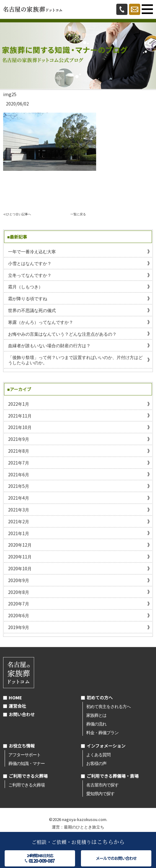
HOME (15, 698)
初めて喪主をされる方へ (108, 706)
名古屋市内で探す (102, 785)
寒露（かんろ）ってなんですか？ (41, 322)
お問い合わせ (22, 714)
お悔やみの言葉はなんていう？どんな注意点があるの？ (62, 334)
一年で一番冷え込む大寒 (32, 251)
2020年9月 (19, 580)
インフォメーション (106, 746)
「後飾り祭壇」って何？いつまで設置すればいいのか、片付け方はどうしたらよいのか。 (75, 360)
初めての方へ (100, 698)
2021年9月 (19, 439)
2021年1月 (19, 533)
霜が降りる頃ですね (28, 298)
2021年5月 (19, 486)
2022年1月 (19, 404)
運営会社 (17, 706)
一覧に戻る (78, 214)
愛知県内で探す (100, 793)
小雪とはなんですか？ (30, 263)
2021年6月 (19, 474)
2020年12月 (20, 545)
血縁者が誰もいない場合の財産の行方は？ (49, 345)
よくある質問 (98, 754)
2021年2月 (19, 521)
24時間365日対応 (40, 858)
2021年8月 (19, 451)
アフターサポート (25, 754)
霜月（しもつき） (25, 287)
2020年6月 (19, 615)
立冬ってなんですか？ (30, 275)
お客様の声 (96, 763)
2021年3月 (19, 510)
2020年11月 (20, 557)
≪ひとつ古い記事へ (17, 214)
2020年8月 (19, 592)
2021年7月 (19, 463)
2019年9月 (19, 627)
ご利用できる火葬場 (28, 776)
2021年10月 (20, 427)
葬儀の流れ (96, 724)
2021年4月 (19, 498)
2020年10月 (20, 568)
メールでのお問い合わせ (116, 858)
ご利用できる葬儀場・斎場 (113, 776)
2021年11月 (20, 416)
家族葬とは (96, 715)
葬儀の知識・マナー (27, 763)
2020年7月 (19, 604)
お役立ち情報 (22, 746)
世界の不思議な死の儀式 (32, 310)
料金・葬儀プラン (102, 732)
